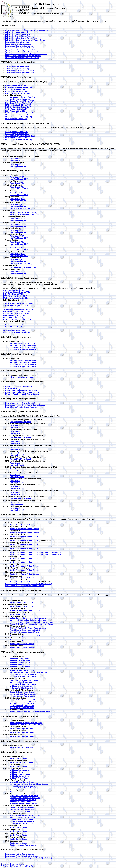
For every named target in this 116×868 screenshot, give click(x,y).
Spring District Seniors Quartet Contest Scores (23, 50)
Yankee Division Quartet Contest (22, 708)
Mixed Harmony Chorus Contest (22, 747)
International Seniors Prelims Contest (19, 304)
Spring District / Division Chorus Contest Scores (23, 56)
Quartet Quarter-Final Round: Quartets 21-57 (22, 392)
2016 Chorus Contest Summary (17, 67)
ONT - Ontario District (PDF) (16, 138)
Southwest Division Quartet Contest (23, 366)
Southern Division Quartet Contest (23, 696)
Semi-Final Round (16, 504)
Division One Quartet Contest (21, 686)
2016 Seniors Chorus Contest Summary (20, 73)
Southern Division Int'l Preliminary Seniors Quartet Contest (32, 622)
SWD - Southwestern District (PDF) (18, 117)
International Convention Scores (17, 42)
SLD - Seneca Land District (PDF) (18, 115)
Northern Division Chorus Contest (22, 810)
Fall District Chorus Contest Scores (18, 34)
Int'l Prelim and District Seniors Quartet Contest (28, 618)
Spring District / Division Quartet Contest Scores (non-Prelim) (28, 52)
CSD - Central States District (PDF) (18, 87)
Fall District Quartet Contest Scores (19, 36)
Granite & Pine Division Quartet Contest (25, 700)
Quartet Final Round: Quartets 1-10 (19, 386)
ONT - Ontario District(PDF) (16, 109)
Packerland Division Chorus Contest (23, 804)
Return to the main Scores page (14, 864)
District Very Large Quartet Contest (23, 845)
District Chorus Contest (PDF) (21, 99)
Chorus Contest (11, 388)
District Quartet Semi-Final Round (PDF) (25, 214)
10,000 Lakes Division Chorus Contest (24, 796)
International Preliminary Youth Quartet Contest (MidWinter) (29, 584)
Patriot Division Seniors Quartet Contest (25, 630)
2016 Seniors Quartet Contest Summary (20, 71)
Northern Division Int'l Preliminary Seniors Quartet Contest (32, 620)
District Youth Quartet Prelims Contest (24, 525)
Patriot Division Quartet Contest (22, 704)
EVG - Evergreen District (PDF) (17, 91)
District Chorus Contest (18, 758)
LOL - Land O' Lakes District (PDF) (19, 103)
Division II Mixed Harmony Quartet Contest (26, 725)
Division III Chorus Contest (20, 774)
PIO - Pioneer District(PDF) (16, 111)
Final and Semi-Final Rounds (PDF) (23, 268)
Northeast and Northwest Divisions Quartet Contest (29, 672)
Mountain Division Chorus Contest (23, 817)
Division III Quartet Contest (20, 663)
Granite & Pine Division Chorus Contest (25, 815)
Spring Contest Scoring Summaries (18, 44)
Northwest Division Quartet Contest (23, 362)
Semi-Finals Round (17, 160)
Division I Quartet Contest (19, 659)
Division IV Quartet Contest (20, 664)
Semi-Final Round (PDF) (19, 166)
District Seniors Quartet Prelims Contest (25, 636)
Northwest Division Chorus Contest (23, 345)
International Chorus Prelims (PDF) (23, 97)
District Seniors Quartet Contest (17, 327)
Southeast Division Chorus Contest (23, 347)
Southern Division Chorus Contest (22, 811)
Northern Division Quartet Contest (23, 694)
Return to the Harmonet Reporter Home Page (19, 866)
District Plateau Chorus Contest (21, 762)
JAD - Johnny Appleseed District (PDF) (20, 101)
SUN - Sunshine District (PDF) (17, 119)
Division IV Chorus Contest (20, 776)
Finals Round (15, 158)
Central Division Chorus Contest (22, 808)
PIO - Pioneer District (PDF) (14, 317)
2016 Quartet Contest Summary (17, 69)
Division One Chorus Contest (20, 802)
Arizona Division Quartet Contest (22, 670)
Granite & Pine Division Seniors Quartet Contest (28, 628)
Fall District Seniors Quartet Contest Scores (22, 38)
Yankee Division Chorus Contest (22, 823)
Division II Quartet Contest (20, 661)
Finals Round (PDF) (17, 164)
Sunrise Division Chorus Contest (22, 821)
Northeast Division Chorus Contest (23, 343)
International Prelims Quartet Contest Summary (23, 403)
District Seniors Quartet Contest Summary (21, 407)
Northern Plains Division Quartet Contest (25, 682)
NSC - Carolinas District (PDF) (17, 132)
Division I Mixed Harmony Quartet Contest (26, 723)
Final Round (14, 447)
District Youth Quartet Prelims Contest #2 (35, 554)
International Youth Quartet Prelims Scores (21, 48)
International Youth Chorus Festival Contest (22, 856)
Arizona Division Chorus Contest (22, 782)
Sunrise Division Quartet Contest (22, 706)
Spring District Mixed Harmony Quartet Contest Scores (26, 54)
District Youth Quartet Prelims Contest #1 (36, 552)
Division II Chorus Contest (20, 772)
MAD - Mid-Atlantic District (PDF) (18, 105)
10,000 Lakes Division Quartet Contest (24, 680)
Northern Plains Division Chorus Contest (25, 798)
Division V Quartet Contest (20, 666)
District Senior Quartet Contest (17, 306)
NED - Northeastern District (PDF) (18, 107)
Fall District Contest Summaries (17, 32)
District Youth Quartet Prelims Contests (24, 529)
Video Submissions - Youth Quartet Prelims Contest (24, 586)
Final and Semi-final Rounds (20, 422)
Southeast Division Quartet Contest (23, 364)
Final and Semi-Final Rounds (21, 437)
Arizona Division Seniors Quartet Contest (25, 610)
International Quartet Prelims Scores (19, 46)
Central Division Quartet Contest (22, 692)
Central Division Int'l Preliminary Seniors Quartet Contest (31, 624)
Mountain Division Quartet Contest (23, 702)
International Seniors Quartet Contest (19, 854)
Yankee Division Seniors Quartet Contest (25, 632)
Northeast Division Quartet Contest (23, 360)
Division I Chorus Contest (19, 770)
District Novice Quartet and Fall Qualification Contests (30, 712)
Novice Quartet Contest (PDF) (21, 209)
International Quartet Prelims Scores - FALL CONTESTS (27, 30)
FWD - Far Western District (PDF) (18, 93)
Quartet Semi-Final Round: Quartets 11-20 (21, 390)
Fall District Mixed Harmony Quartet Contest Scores (25, 40)
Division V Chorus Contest (19, 778)
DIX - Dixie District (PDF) (15, 89)
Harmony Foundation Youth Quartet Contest (22, 394)
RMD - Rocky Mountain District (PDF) (20, 113)
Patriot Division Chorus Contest (21, 819)
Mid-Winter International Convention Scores (22, 58)
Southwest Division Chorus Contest (23, 349)
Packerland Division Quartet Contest (23, 688)
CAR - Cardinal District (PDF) (17, 85)
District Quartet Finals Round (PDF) (23, 212)
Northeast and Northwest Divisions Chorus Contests (29, 784)
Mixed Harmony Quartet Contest (22, 377)
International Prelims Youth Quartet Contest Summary (26, 405)
